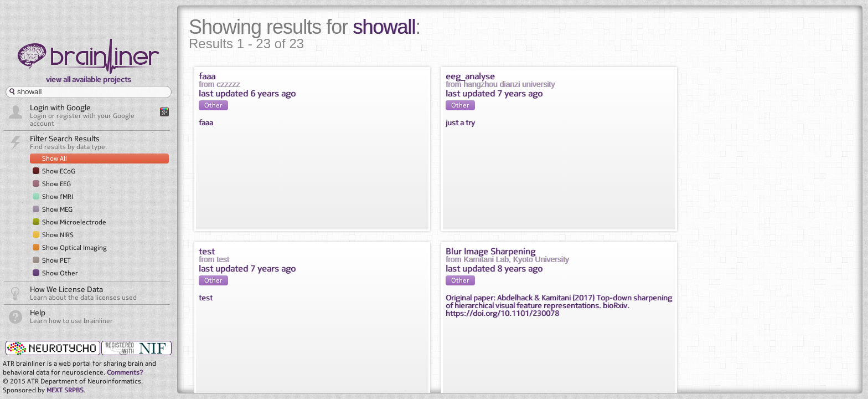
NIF (136, 348)
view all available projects (89, 79)
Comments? (125, 372)
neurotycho (52, 347)
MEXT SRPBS (65, 390)
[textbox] (89, 92)
